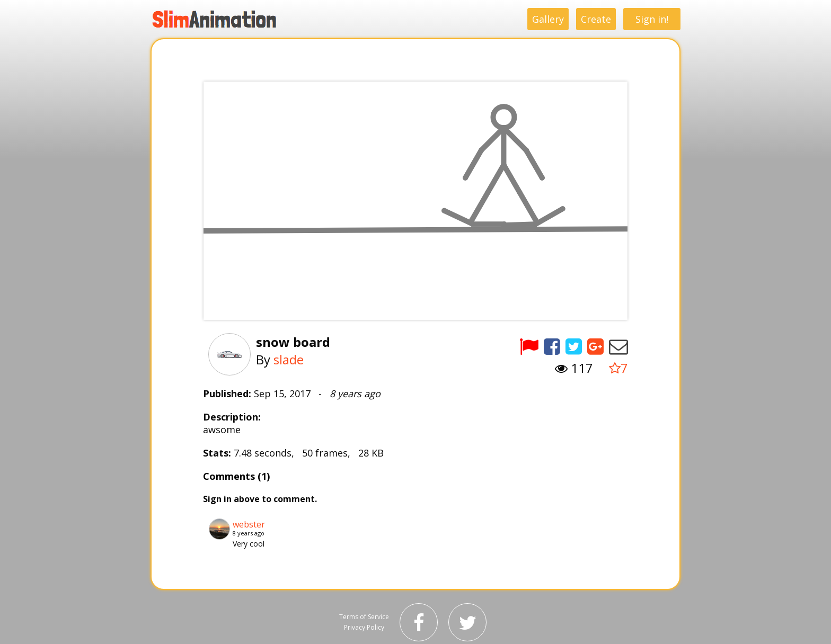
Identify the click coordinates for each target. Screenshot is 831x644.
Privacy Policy (364, 627)
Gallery (548, 19)
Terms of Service (364, 617)
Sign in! (652, 19)
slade (289, 359)
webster (249, 524)
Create (596, 19)
